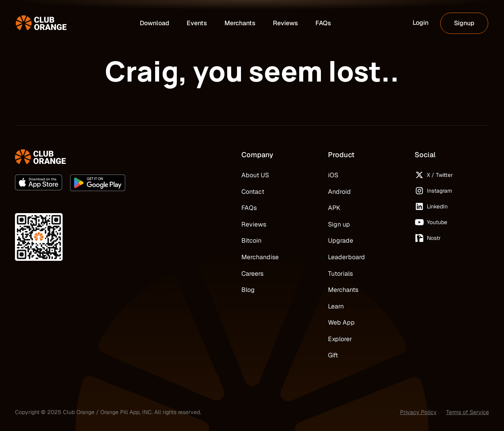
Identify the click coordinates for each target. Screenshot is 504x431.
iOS (333, 175)
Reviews (254, 224)
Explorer (340, 339)
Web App (341, 322)
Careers (252, 274)
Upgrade (341, 241)
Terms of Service (468, 412)
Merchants (343, 290)
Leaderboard (346, 257)
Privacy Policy (418, 412)
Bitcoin (251, 241)
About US (255, 175)
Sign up (339, 224)
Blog (248, 290)
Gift (333, 355)
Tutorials (340, 274)
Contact (253, 192)
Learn (336, 306)
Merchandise (260, 257)
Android (339, 192)
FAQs (249, 208)
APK (334, 208)
